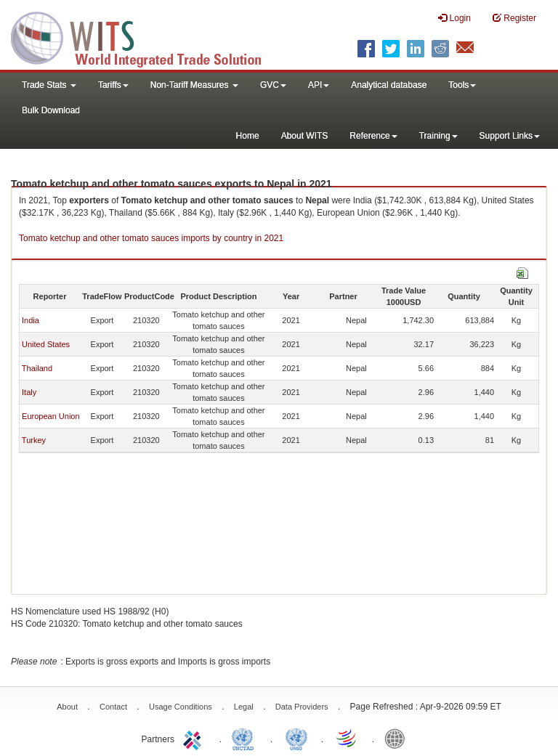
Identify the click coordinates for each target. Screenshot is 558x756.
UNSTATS (296, 738)
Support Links (510, 136)
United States (46, 344)
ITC (195, 738)
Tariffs (113, 85)
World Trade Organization (347, 738)
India (31, 320)
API (319, 85)
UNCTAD (246, 738)
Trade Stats (49, 85)
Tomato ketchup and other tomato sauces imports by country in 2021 (151, 238)
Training (438, 136)
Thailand (37, 368)
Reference (373, 136)
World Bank (398, 738)
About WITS (305, 136)
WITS (145, 36)
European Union (51, 416)
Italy (29, 392)
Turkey (34, 440)
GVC (273, 85)
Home (248, 136)
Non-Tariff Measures (194, 85)
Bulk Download (51, 110)
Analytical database (389, 85)
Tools (462, 85)
